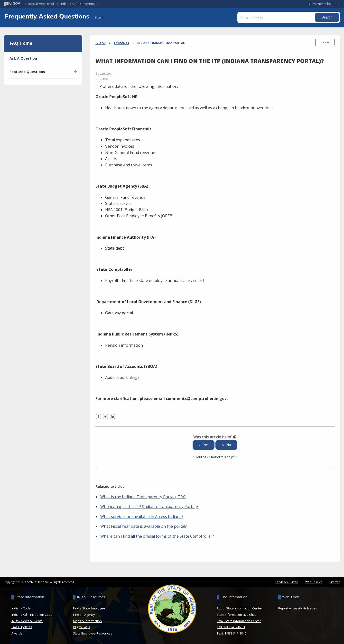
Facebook (98, 419)
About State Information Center (239, 608)
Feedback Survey (287, 581)
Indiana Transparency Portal (161, 43)
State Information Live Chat (236, 614)
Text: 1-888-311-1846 (231, 633)
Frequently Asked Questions (48, 16)
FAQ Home (21, 43)
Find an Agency (84, 614)
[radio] (204, 444)
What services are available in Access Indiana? (142, 516)
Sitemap (335, 581)
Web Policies (314, 581)
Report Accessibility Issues (298, 608)
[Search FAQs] (276, 17)
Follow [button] (325, 42)
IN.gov (100, 43)
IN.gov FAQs (82, 627)
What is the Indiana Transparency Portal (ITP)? (143, 496)
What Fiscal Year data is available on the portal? (144, 526)
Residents (121, 43)
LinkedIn (113, 419)
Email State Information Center (239, 620)
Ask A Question (23, 58)
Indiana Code (21, 608)
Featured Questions (27, 72)
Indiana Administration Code (32, 614)
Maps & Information (87, 620)
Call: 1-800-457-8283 (231, 627)
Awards (17, 633)
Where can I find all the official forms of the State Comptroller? (157, 536)
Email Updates (22, 627)
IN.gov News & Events (27, 620)
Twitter (106, 419)
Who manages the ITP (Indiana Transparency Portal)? (149, 506)
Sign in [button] (100, 17)
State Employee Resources (93, 633)
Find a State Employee (89, 608)
